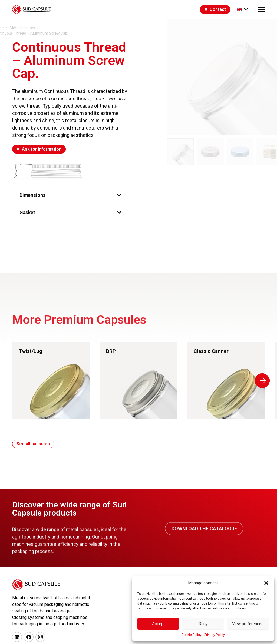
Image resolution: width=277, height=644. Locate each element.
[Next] (266, 381)
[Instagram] (40, 637)
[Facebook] (29, 637)
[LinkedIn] (17, 637)
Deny (203, 624)
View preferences (248, 624)
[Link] (55, 381)
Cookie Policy (192, 635)
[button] (266, 583)
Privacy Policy (215, 635)
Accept (158, 624)
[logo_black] (32, 9)
